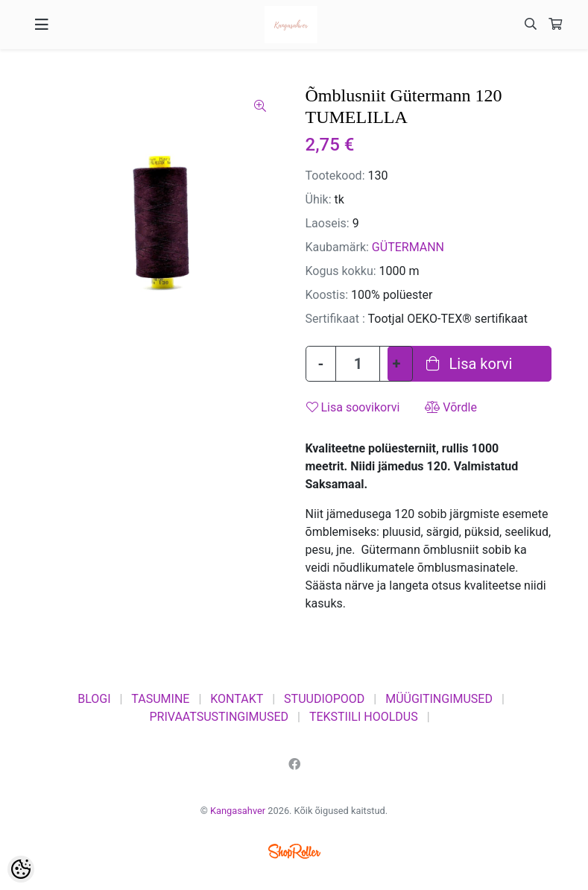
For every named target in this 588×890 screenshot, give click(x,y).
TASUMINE (160, 699)
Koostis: (327, 295)
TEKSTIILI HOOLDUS (364, 717)
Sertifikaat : (335, 319)
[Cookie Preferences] (21, 869)
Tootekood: (335, 176)
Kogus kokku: (341, 271)
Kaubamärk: (337, 247)
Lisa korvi (470, 364)
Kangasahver (238, 811)
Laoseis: (328, 223)
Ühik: (319, 199)
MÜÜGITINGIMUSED (439, 699)
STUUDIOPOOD (324, 699)
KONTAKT (237, 699)
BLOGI (94, 699)
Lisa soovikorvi (353, 407)
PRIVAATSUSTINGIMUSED (219, 717)
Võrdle (451, 407)
